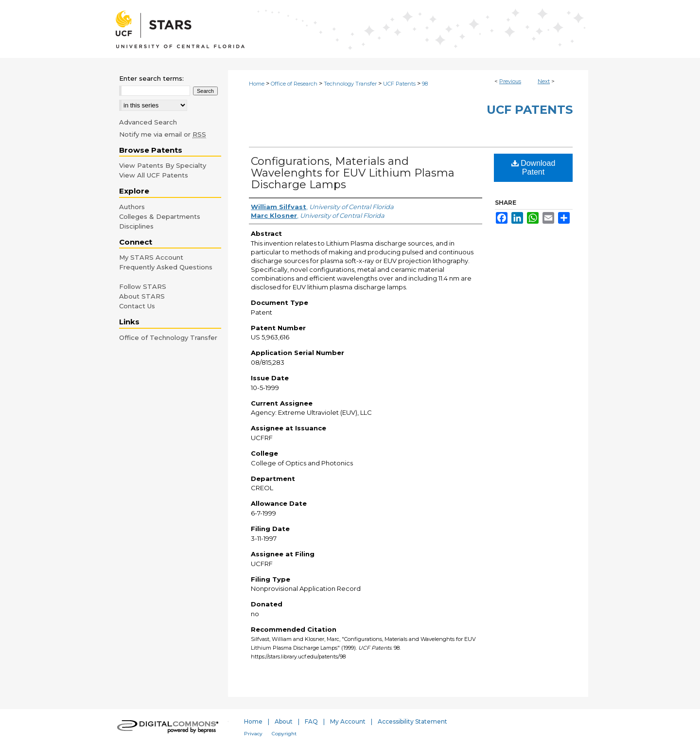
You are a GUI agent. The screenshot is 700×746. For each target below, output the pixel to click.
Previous (510, 81)
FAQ (311, 721)
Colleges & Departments (160, 216)
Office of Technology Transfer (168, 337)
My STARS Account (151, 257)
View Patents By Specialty (163, 165)
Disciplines (136, 226)
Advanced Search (148, 122)
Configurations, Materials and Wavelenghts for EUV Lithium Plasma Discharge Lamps (353, 173)
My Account (348, 721)
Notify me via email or (163, 134)
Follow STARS (143, 286)
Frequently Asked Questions (166, 267)
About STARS (142, 296)
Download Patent (534, 168)
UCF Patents (399, 84)
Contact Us (137, 306)
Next (544, 81)
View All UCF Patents (154, 175)
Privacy (253, 734)
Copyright (284, 734)
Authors (132, 207)
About (284, 721)
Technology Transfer (350, 84)
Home (257, 84)
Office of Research (294, 84)
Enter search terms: (151, 78)
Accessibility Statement (412, 721)
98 (425, 84)
